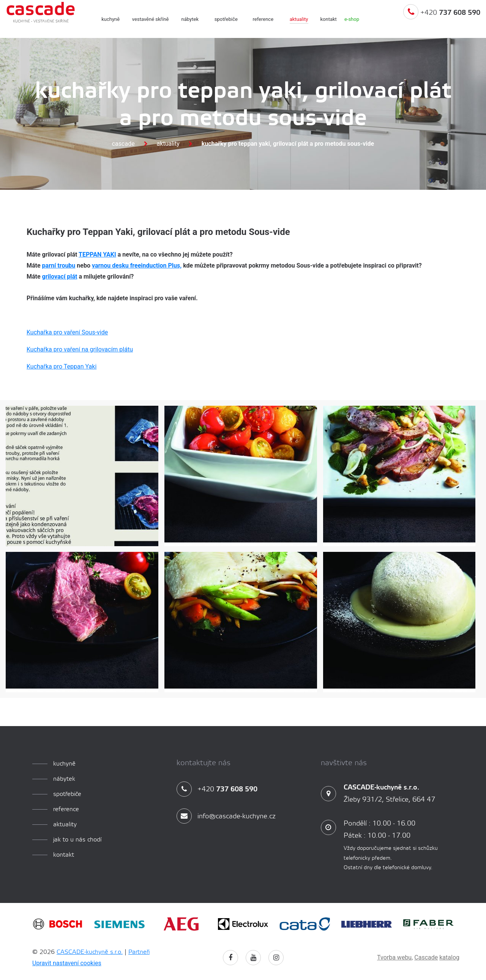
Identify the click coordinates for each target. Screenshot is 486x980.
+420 (442, 20)
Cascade (123, 144)
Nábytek (190, 19)
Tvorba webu (394, 957)
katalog (449, 957)
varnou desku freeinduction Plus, (137, 265)
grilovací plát (60, 277)
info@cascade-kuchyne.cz (226, 816)
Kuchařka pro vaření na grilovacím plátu (80, 349)
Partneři (139, 952)
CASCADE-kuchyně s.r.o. (90, 952)
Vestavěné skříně (150, 19)
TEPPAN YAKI (97, 254)
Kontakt (329, 19)
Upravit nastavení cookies (67, 963)
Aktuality (168, 144)
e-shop (352, 19)
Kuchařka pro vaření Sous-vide (67, 332)
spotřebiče (226, 19)
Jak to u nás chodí (77, 840)
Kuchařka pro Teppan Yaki (62, 366)
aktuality (299, 19)
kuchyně (110, 19)
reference (263, 19)
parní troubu (59, 265)
